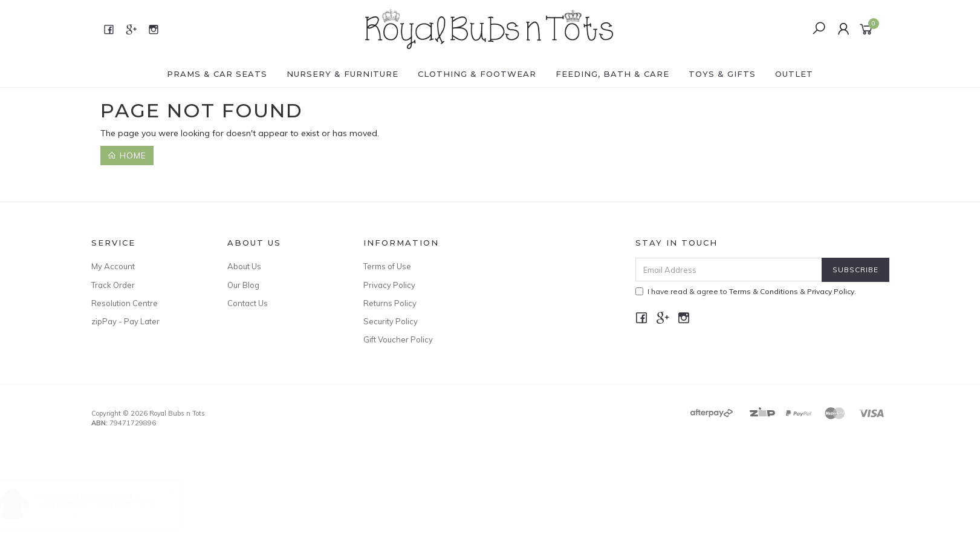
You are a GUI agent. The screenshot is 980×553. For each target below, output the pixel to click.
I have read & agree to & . (746, 291)
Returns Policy (390, 303)
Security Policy (391, 321)
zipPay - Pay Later (125, 321)
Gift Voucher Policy (398, 339)
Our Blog (243, 285)
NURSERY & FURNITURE (342, 74)
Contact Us (248, 303)
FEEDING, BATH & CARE (612, 74)
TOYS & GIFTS (722, 74)
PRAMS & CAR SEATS (217, 74)
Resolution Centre (125, 303)
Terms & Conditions (764, 291)
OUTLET (794, 74)
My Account (113, 266)
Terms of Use (387, 266)
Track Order (113, 285)
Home (127, 155)
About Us (244, 266)
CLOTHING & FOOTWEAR (477, 74)
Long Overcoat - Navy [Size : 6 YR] (108, 502)
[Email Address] (729, 270)
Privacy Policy (389, 285)
